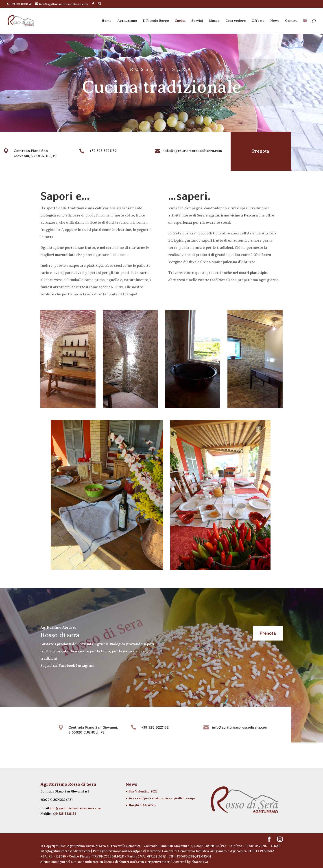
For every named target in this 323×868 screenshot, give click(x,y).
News (275, 21)
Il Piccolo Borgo (156, 21)
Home (107, 21)
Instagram (85, 666)
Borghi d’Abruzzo (142, 805)
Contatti (291, 21)
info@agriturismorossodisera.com (76, 808)
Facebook (67, 666)
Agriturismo (127, 21)
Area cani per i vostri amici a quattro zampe (162, 798)
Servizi (197, 21)
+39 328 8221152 (64, 814)
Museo (214, 21)
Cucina (180, 21)
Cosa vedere (236, 21)
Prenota (258, 151)
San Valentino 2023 (143, 791)
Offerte (258, 21)
